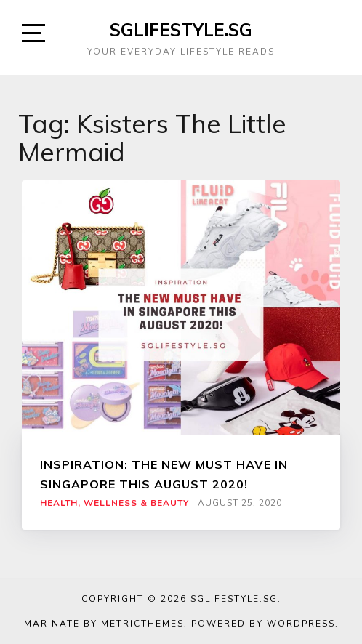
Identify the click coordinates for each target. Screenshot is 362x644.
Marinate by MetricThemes (104, 624)
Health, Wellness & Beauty (114, 503)
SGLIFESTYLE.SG (181, 30)
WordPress (301, 624)
